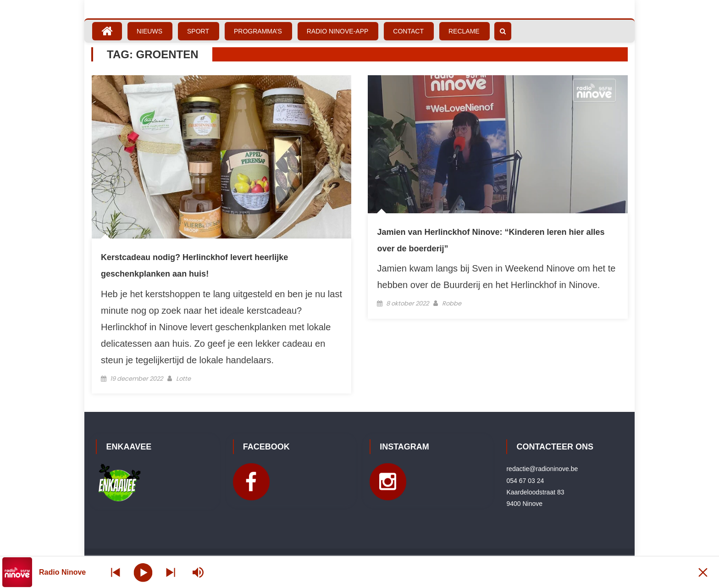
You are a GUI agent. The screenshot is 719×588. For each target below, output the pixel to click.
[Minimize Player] (703, 572)
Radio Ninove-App (338, 31)
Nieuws (149, 31)
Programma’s (258, 31)
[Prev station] (171, 572)
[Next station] (116, 572)
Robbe (452, 303)
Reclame (464, 31)
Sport (198, 31)
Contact (408, 31)
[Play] (143, 572)
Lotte (183, 379)
